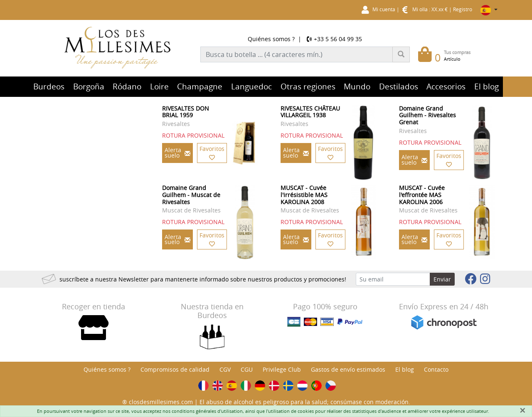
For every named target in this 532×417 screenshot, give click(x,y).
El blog (405, 369)
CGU (247, 369)
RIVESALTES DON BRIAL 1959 (186, 112)
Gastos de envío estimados (348, 369)
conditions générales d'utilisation (207, 411)
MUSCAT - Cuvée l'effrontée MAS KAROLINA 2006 (422, 195)
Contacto (436, 369)
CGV (225, 369)
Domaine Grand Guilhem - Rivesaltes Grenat (427, 115)
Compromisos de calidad (175, 369)
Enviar (442, 279)
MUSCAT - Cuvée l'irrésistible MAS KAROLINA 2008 (304, 195)
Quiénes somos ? (271, 39)
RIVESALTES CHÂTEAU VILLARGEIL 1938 (310, 112)
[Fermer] (522, 410)
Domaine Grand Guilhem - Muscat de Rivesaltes (191, 195)
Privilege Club (282, 369)
